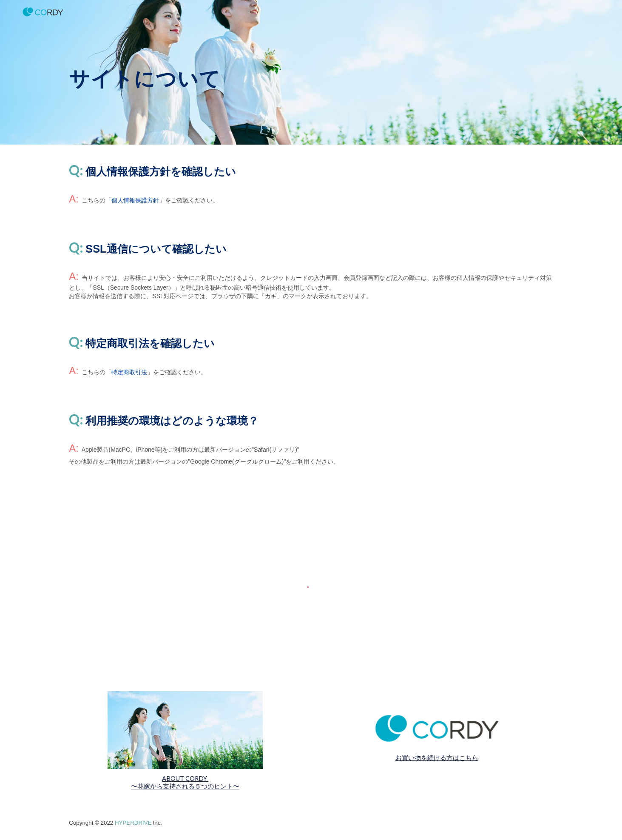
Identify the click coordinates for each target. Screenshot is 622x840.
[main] (248, 72)
